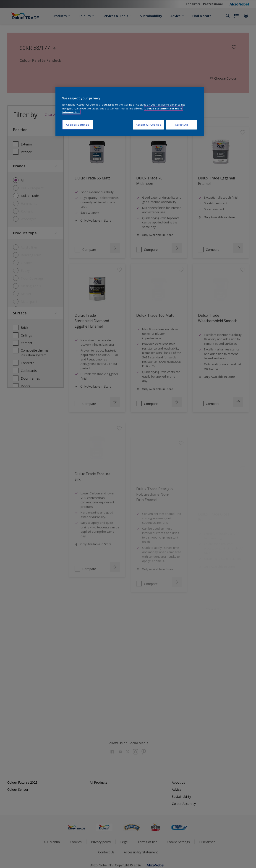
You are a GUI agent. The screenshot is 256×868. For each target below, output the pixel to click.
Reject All (182, 125)
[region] (130, 112)
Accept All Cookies (148, 125)
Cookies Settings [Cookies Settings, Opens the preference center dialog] (78, 125)
